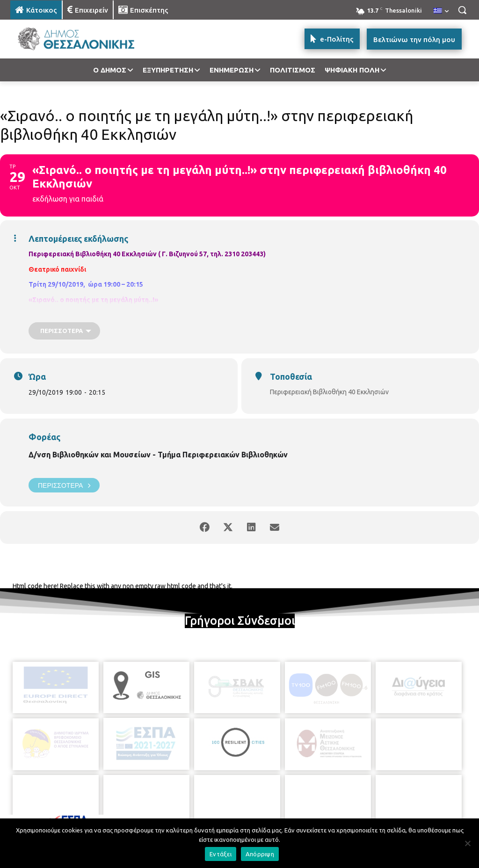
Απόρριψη (260, 854)
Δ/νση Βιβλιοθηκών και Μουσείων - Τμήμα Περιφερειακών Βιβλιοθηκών (158, 455)
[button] (462, 10)
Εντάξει (221, 854)
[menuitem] (441, 11)
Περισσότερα (64, 485)
